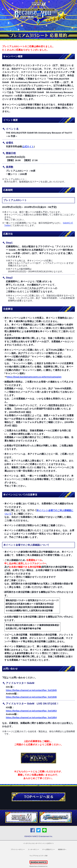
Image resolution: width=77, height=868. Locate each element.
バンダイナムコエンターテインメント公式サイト (38, 843)
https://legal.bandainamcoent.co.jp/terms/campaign (34, 377)
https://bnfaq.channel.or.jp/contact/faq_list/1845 (31, 690)
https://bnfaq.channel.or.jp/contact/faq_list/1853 (31, 711)
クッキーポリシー (33, 849)
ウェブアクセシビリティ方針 (39, 856)
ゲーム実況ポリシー (48, 849)
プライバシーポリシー (18, 849)
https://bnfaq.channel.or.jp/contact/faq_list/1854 (31, 717)
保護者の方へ (62, 849)
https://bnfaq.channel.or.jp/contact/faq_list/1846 (31, 697)
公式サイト (28, 146)
